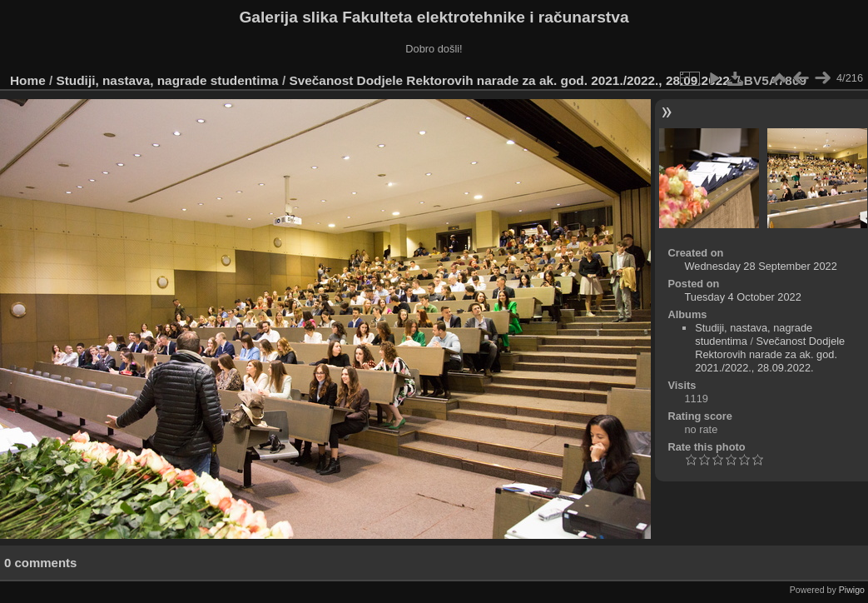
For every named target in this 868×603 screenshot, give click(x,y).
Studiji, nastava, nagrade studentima (168, 80)
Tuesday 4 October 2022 (742, 297)
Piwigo (852, 590)
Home (28, 80)
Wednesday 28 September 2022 (760, 266)
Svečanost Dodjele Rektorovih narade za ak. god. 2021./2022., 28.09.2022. (511, 80)
